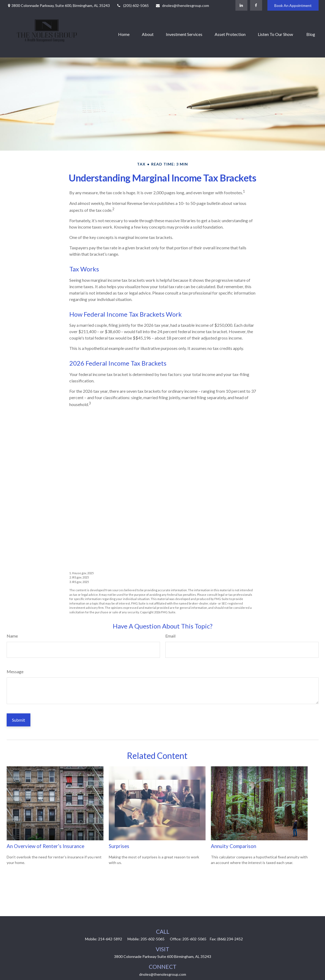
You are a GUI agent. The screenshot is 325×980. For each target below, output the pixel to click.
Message (15, 671)
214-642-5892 (110, 939)
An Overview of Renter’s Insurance (45, 846)
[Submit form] (19, 720)
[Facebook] (256, 5)
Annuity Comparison (234, 846)
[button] (124, 34)
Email (170, 636)
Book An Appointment (293, 5)
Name (12, 636)
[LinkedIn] (241, 5)
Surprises (119, 846)
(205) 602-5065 (133, 5)
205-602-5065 (153, 939)
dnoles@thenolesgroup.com (182, 5)
